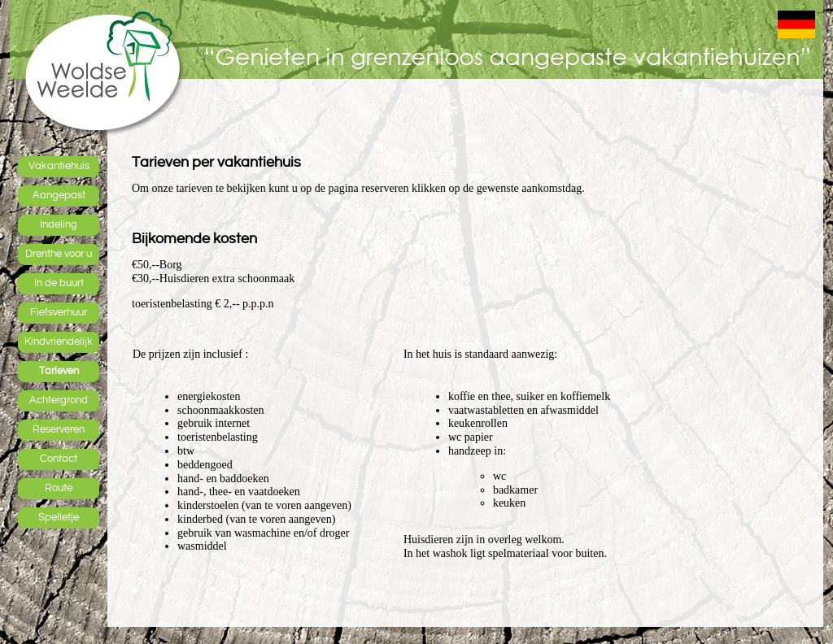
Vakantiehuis (59, 166)
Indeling (59, 224)
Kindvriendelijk (59, 342)
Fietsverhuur (59, 312)
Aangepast (59, 195)
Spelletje (59, 517)
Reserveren (59, 429)
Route (59, 488)
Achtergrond (59, 400)
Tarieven (59, 371)
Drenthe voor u (59, 254)
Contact (59, 459)
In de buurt (59, 283)
